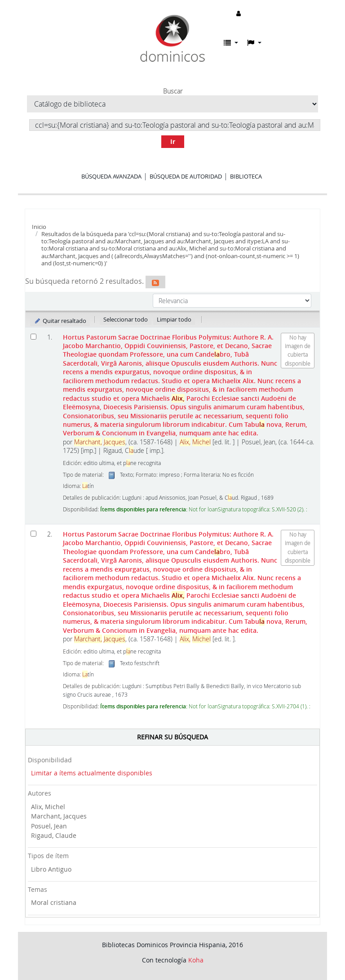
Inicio (39, 227)
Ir (173, 141)
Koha (196, 960)
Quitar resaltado (60, 321)
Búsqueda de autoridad (186, 176)
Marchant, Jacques (59, 816)
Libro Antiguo (51, 869)
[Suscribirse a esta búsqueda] (155, 282)
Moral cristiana (54, 902)
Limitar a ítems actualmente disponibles (92, 773)
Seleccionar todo (126, 319)
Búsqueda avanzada (111, 176)
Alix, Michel (48, 807)
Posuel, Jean (49, 826)
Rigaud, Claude (54, 835)
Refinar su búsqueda (172, 737)
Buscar (173, 91)
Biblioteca (246, 176)
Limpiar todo (174, 319)
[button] (231, 43)
